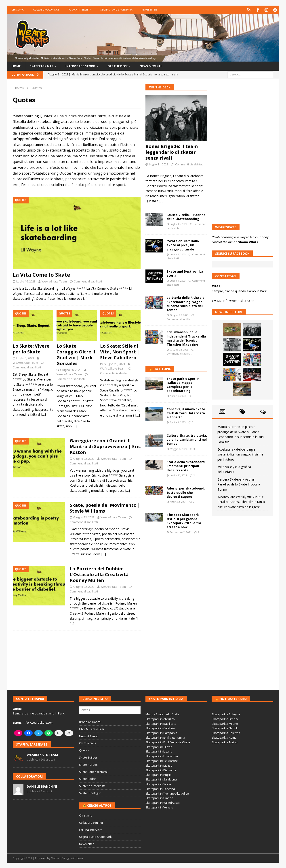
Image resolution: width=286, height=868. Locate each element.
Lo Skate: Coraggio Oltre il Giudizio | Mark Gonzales (76, 354)
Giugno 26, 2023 (71, 370)
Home (16, 65)
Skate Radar (87, 778)
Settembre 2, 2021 (181, 532)
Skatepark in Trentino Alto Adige (167, 793)
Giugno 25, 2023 (114, 364)
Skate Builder (88, 757)
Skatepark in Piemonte (161, 770)
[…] (85, 298)
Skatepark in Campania (161, 733)
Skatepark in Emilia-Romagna (165, 737)
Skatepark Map (43, 65)
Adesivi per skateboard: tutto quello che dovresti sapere (186, 492)
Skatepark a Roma (224, 737)
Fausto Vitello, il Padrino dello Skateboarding (186, 217)
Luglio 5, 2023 (25, 358)
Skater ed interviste (92, 786)
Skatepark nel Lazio (159, 747)
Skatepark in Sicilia (158, 784)
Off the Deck (125, 65)
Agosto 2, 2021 (178, 501)
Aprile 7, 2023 (178, 396)
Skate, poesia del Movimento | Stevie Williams (105, 508)
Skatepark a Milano (225, 723)
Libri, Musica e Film (91, 729)
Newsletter (149, 10)
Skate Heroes (88, 764)
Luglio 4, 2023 (178, 280)
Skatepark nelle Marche (162, 761)
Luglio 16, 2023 (26, 281)
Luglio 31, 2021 (178, 475)
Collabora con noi (46, 10)
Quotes (84, 750)
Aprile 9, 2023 (178, 422)
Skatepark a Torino (225, 742)
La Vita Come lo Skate (41, 274)
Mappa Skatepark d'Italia (162, 714)
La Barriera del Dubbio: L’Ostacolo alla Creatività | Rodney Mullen (101, 574)
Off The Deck (160, 87)
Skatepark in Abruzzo (160, 719)
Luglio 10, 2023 (178, 224)
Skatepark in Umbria (159, 798)
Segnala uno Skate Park (116, 10)
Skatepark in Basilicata (161, 723)
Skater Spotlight (90, 793)
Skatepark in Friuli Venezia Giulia (168, 742)
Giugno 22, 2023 (84, 458)
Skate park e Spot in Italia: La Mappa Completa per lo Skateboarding (183, 385)
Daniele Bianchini (42, 786)
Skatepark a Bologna (226, 714)
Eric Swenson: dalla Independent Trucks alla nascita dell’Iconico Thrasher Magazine (186, 338)
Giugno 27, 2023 (179, 315)
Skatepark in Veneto (159, 807)
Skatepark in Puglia (159, 774)
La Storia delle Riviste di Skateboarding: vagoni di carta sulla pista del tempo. (186, 304)
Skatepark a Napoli (225, 728)
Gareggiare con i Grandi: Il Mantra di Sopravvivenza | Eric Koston (105, 446)
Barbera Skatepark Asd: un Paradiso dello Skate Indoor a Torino (239, 484)
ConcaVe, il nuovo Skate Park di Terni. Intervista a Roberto (186, 413)
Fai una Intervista (80, 10)
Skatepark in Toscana (160, 789)
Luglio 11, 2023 (159, 164)
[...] (162, 201)
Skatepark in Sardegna (161, 779)
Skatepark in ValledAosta (163, 802)
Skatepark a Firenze (225, 719)
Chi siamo (18, 10)
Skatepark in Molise (159, 765)
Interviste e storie (85, 65)
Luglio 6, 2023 (178, 254)
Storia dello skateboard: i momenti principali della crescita (186, 466)
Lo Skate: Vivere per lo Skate (31, 349)
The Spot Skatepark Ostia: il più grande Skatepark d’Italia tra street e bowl (184, 521)
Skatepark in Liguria (159, 751)
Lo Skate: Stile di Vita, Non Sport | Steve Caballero (120, 352)
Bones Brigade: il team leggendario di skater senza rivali (172, 152)
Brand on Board (90, 722)
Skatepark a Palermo (226, 733)
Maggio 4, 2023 (178, 449)
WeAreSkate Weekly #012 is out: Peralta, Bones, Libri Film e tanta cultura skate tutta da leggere (241, 502)
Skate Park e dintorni (93, 772)
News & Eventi (160, 65)
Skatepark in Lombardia (162, 756)
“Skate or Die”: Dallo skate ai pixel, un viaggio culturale (183, 245)
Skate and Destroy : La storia (185, 273)
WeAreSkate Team (54, 281)
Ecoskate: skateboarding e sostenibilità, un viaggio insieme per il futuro (240, 454)
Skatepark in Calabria (160, 728)
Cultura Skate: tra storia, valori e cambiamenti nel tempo (187, 439)
